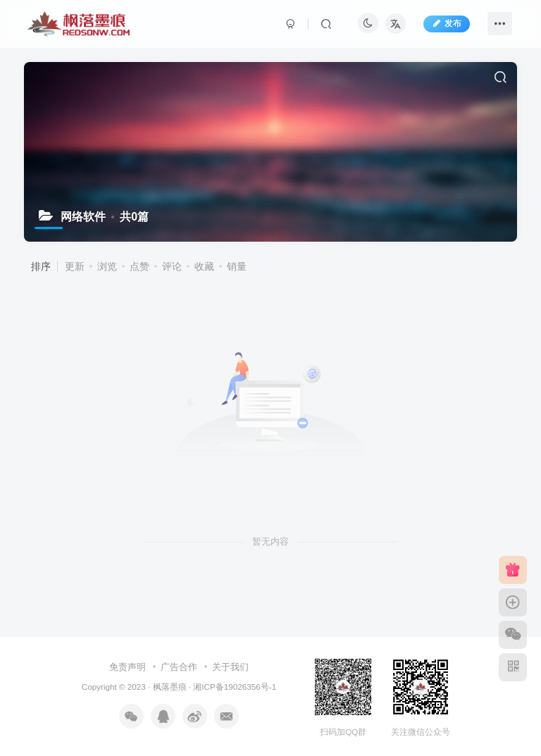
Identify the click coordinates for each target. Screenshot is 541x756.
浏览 (107, 266)
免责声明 (128, 667)
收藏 (204, 266)
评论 (172, 266)
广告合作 (179, 667)
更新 (75, 266)
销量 (237, 266)
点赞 (139, 266)
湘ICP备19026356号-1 (235, 687)
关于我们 (230, 667)
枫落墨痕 (170, 687)
